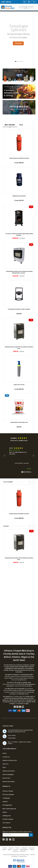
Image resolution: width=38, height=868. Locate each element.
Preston (18, 676)
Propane (7, 684)
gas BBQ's (30, 689)
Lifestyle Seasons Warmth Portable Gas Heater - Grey (19, 348)
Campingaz (6, 798)
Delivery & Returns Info (10, 760)
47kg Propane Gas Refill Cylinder (19, 158)
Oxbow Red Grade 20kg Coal (19, 422)
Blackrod (31, 676)
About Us (6, 764)
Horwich (16, 678)
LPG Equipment (7, 805)
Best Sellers (10, 125)
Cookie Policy (23, 856)
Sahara (24, 692)
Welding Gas (7, 816)
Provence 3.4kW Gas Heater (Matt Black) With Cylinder (19, 234)
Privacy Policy (25, 855)
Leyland (13, 676)
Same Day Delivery (21, 686)
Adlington (24, 676)
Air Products (6, 823)
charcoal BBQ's (8, 690)
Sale (21, 125)
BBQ (23, 684)
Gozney (7, 692)
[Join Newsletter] (31, 835)
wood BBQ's (20, 690)
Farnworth (15, 680)
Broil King (18, 692)
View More (18, 43)
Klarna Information (9, 782)
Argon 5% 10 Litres (19, 385)
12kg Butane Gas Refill (19, 196)
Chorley (7, 676)
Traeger (12, 692)
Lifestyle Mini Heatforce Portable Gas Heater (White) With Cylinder (19, 272)
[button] (5, 456)
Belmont (24, 680)
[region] (19, 456)
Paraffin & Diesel (8, 819)
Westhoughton (24, 678)
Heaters (5, 802)
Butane (12, 684)
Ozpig (29, 692)
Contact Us (6, 757)
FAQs (4, 767)
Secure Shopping (8, 774)
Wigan (11, 678)
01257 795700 (6, 2)
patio (17, 684)
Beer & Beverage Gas (9, 809)
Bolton (31, 678)
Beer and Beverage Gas (18, 697)
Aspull (6, 678)
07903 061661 (12, 738)
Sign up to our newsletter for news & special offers (17, 832)
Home (4, 753)
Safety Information (9, 771)
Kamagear (13, 694)
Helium (5, 812)
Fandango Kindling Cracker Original (19, 309)
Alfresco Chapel (8, 791)
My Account (6, 778)
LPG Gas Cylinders (8, 795)
